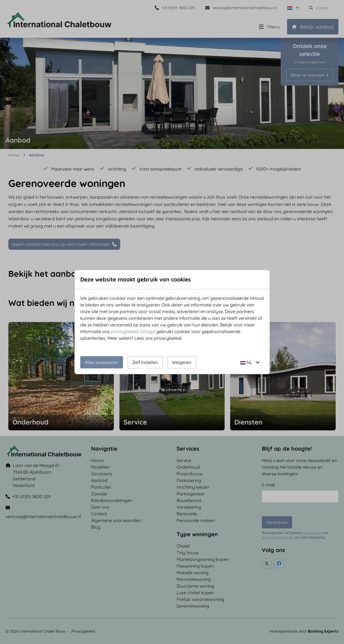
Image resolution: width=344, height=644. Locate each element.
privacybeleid (125, 331)
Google (148, 331)
